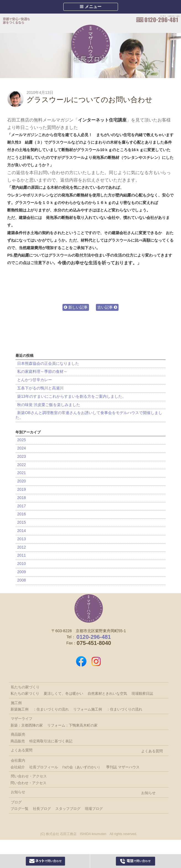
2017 (21, 506)
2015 (21, 522)
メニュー (90, 7)
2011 (21, 555)
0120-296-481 (158, 19)
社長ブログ (91, 59)
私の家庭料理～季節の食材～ (42, 371)
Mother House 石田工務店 (91, 44)
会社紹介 (18, 767)
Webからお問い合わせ (46, 861)
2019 (21, 489)
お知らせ (148, 793)
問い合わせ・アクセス (28, 783)
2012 (21, 547)
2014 (21, 531)
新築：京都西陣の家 (27, 725)
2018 (21, 498)
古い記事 (107, 307)
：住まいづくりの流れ (51, 709)
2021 (21, 473)
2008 (21, 580)
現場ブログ (94, 809)
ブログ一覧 (19, 809)
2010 (21, 564)
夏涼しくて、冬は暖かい (63, 693)
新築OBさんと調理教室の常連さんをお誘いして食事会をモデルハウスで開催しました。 (89, 415)
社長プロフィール (44, 767)
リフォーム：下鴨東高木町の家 (72, 725)
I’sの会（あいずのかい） (82, 767)
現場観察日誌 (142, 693)
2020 (21, 481)
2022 (21, 465)
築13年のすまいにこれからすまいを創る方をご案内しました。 (72, 396)
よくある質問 (152, 751)
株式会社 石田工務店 (89, 608)
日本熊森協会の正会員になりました (48, 363)
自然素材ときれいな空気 (107, 693)
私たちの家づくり (25, 693)
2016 (21, 514)
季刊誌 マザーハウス (123, 767)
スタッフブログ (68, 809)
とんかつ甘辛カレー (35, 380)
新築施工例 (19, 709)
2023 (21, 456)
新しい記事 (76, 307)
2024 (21, 448)
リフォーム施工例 (88, 709)
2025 (21, 440)
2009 (21, 572)
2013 (21, 539)
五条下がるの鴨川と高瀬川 (40, 388)
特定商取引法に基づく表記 (51, 741)
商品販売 (18, 741)
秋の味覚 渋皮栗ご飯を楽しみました (49, 405)
